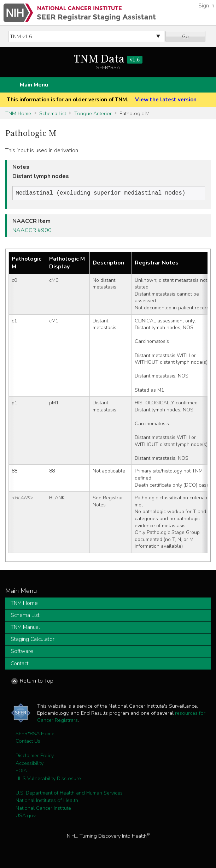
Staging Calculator (33, 640)
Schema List (53, 113)
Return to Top (37, 682)
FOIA (21, 771)
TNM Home (18, 113)
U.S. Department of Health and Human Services (69, 793)
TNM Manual (25, 628)
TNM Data (108, 59)
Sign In (206, 6)
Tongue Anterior (93, 113)
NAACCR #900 (32, 231)
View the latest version (166, 100)
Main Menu (34, 85)
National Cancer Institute (43, 809)
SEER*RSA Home (35, 734)
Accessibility (30, 764)
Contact (20, 664)
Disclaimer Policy (35, 756)
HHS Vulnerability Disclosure (48, 779)
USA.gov (26, 816)
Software (22, 652)
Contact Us (28, 742)
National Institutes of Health (47, 801)
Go (185, 36)
